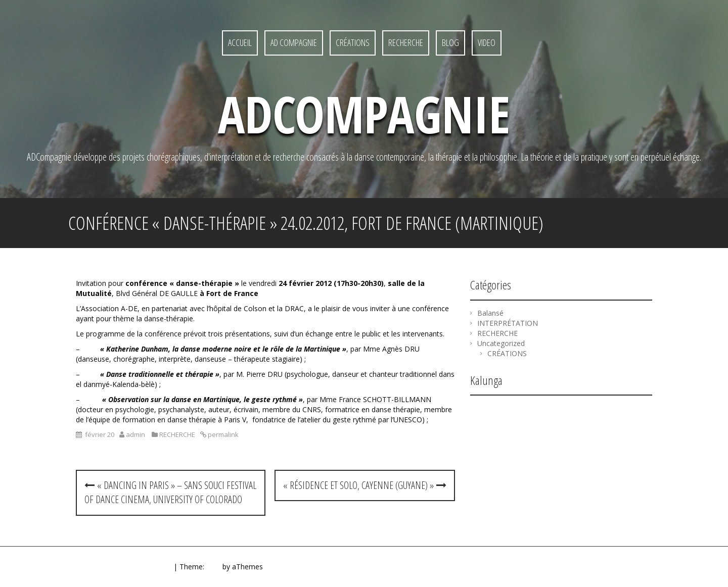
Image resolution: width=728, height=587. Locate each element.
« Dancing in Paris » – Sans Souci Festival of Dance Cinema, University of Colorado (170, 493)
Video (487, 42)
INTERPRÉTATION (508, 323)
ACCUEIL (240, 42)
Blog (450, 42)
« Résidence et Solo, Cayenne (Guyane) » (365, 485)
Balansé (490, 313)
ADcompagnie (364, 114)
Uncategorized (501, 343)
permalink (222, 434)
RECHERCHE (406, 42)
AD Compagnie (294, 42)
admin (135, 434)
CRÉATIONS (353, 42)
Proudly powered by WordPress (120, 567)
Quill (213, 567)
